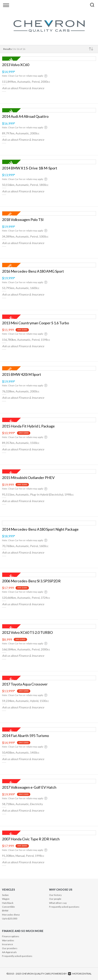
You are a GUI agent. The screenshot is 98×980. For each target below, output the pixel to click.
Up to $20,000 (10, 918)
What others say (58, 903)
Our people (55, 899)
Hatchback (8, 903)
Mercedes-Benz (11, 915)
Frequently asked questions (64, 907)
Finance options (11, 936)
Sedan (5, 895)
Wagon (6, 899)
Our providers (10, 948)
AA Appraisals (9, 952)
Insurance (7, 944)
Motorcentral (80, 974)
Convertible (8, 907)
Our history (55, 895)
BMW (5, 911)
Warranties (8, 940)
